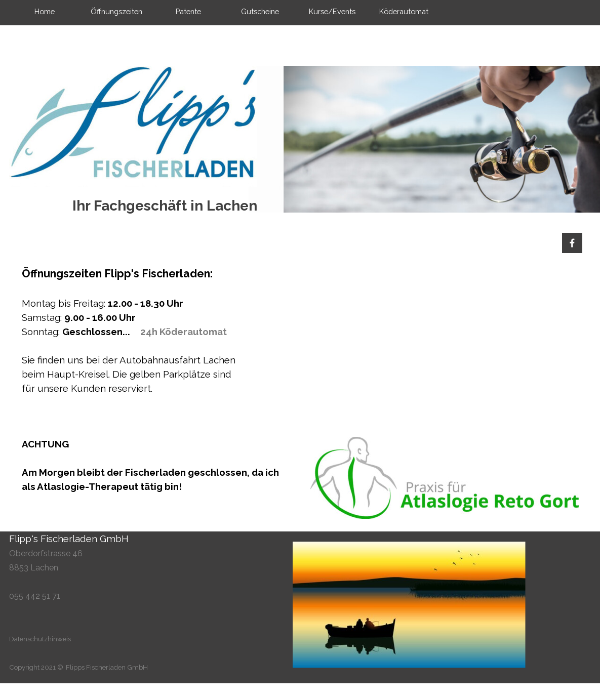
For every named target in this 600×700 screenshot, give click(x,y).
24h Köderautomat (184, 332)
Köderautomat (404, 11)
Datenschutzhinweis (40, 639)
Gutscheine (260, 11)
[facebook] (572, 243)
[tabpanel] (156, 331)
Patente (188, 11)
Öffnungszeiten (116, 11)
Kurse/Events (332, 11)
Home (45, 11)
